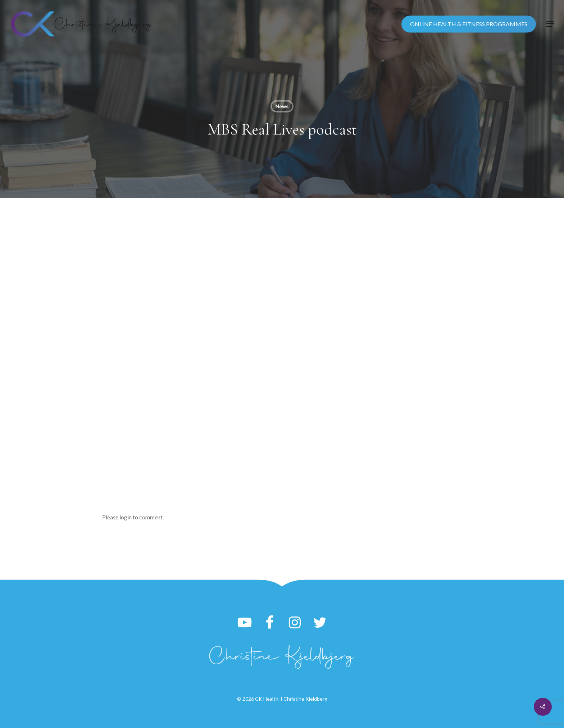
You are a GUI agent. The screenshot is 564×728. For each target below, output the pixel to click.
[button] (550, 24)
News (282, 106)
